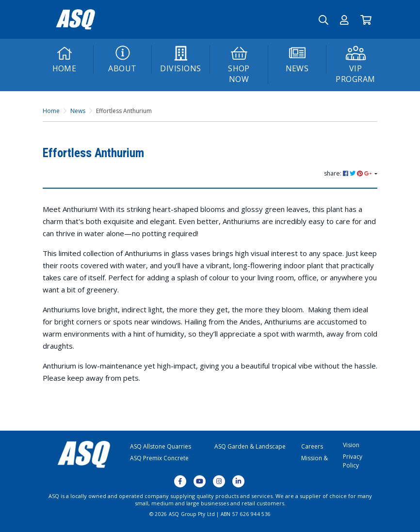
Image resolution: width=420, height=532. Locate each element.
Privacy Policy (353, 461)
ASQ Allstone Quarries (161, 446)
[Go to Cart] (366, 19)
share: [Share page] (348, 173)
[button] (344, 19)
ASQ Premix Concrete (159, 458)
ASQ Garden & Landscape (250, 446)
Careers (312, 446)
